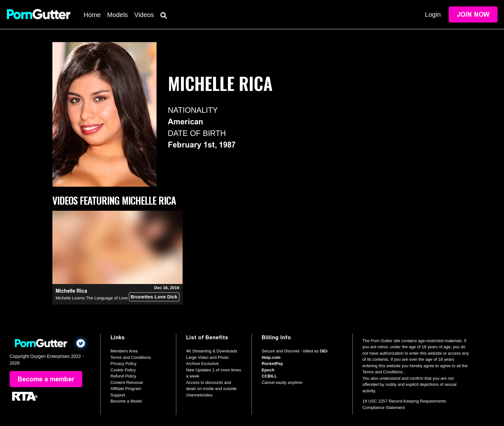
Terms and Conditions (131, 357)
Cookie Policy (123, 370)
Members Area (124, 351)
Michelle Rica (71, 291)
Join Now (473, 14)
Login (433, 14)
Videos (144, 15)
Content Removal (127, 382)
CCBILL (269, 376)
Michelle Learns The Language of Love (92, 298)
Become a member (46, 379)
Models (117, 15)
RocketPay (272, 364)
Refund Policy (123, 376)
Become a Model (126, 401)
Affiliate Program (126, 389)
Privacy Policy (124, 364)
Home (92, 15)
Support (118, 395)
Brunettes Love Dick (154, 297)
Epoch (268, 370)
